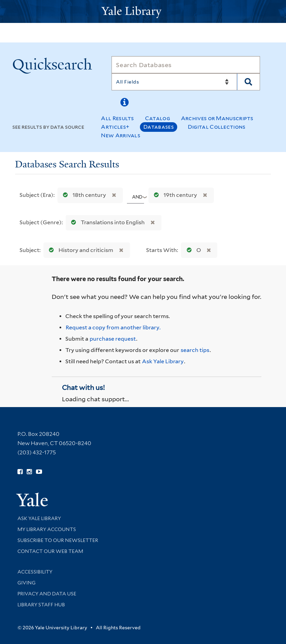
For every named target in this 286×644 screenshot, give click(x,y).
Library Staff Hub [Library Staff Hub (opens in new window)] (41, 605)
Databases (159, 127)
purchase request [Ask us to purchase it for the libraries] (113, 339)
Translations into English (106, 222)
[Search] (186, 65)
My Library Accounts (47, 529)
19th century (174, 195)
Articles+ (115, 127)
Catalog (158, 118)
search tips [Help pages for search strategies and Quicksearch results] (195, 350)
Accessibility (35, 572)
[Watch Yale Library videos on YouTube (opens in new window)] (39, 472)
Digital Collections (217, 127)
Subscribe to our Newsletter (58, 540)
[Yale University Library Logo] (143, 11)
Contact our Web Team (50, 551)
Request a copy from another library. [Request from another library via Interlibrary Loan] (113, 327)
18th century (83, 195)
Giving (27, 583)
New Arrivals (121, 135)
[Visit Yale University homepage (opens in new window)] (32, 497)
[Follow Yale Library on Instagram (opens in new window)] (29, 472)
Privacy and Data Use (47, 594)
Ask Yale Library (163, 361)
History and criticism (80, 250)
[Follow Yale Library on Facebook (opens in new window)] (20, 472)
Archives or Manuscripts (217, 118)
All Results (117, 118)
